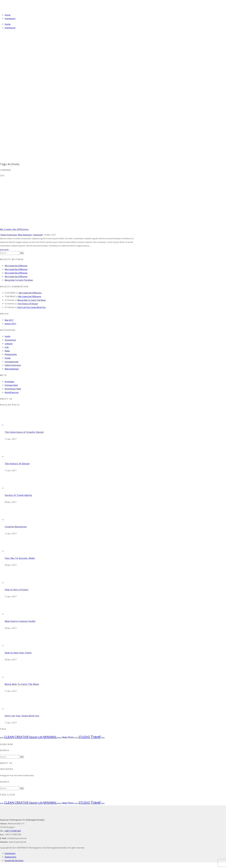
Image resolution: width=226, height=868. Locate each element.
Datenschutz (10, 857)
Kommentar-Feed (13, 389)
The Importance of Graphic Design (24, 432)
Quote (8, 358)
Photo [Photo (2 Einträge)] (71, 737)
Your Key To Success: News (20, 558)
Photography (11, 354)
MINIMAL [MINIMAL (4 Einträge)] (50, 737)
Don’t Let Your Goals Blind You (32, 307)
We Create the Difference (14, 229)
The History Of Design (28, 304)
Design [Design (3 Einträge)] (33, 737)
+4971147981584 (12, 831)
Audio (8, 336)
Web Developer (25, 235)
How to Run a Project (17, 590)
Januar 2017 (10, 324)
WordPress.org (12, 392)
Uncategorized (12, 362)
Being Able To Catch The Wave (19, 280)
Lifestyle (9, 344)
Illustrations (10, 340)
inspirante (38, 235)
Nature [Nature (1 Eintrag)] (60, 737)
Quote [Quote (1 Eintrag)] (76, 737)
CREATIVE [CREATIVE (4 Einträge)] (22, 737)
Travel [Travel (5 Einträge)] (96, 737)
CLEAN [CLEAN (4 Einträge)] (9, 737)
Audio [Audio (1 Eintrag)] (2, 737)
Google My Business (14, 861)
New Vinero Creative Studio (20, 621)
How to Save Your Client (18, 653)
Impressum (10, 18)
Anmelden (9, 382)
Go (22, 253)
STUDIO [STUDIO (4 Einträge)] (84, 737)
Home (8, 15)
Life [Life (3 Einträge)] (40, 737)
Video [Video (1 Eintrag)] (103, 737)
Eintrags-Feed (11, 385)
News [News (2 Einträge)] (65, 737)
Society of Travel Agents (18, 495)
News (7, 351)
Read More (5, 250)
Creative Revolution (16, 527)
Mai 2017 (9, 320)
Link (7, 347)
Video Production (9, 235)
